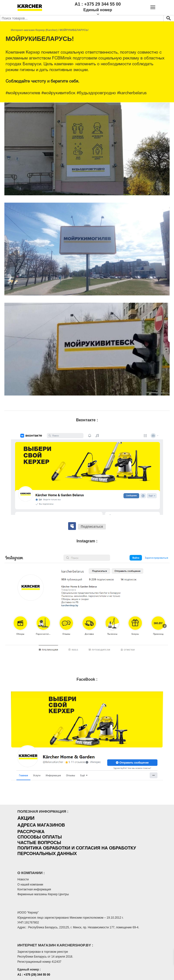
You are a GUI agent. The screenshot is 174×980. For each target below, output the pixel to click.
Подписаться (92, 527)
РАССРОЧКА (31, 832)
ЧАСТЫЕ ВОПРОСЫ (39, 843)
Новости (23, 879)
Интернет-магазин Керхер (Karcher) (34, 30)
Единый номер (98, 10)
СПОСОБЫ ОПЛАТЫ (40, 837)
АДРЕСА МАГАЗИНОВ (41, 825)
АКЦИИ (26, 818)
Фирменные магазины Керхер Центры (43, 894)
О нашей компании (30, 885)
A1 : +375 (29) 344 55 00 (34, 975)
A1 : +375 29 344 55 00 (98, 4)
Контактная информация (34, 889)
